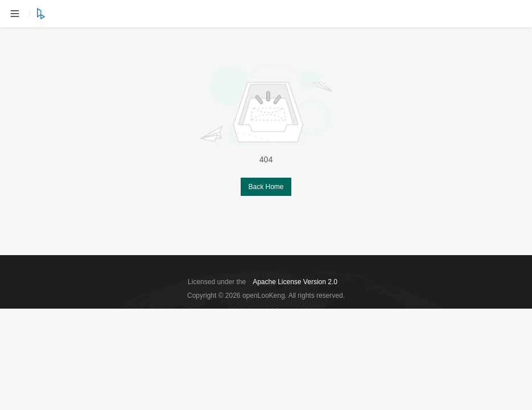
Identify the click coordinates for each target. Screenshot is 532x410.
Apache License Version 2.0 (295, 282)
